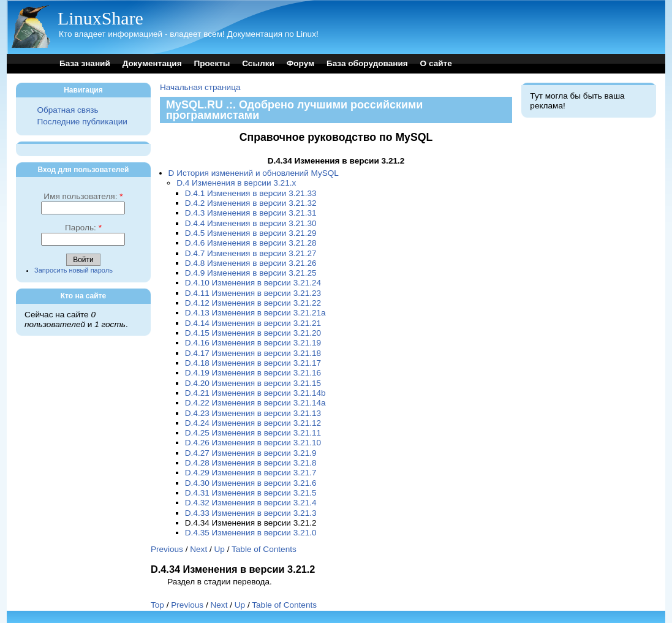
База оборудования (367, 63)
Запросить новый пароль (74, 270)
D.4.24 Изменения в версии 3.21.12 (253, 423)
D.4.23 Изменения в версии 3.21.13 (253, 413)
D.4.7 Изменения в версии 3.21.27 (251, 253)
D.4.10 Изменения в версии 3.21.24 (253, 283)
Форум (300, 63)
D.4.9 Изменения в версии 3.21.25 (251, 273)
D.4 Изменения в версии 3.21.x (236, 183)
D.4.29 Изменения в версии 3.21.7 (251, 473)
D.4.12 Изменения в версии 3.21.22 (253, 303)
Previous (167, 549)
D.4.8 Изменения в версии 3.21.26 (251, 263)
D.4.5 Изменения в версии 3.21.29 (251, 233)
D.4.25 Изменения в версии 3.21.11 (253, 433)
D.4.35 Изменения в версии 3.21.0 (251, 533)
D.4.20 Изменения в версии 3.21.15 (253, 383)
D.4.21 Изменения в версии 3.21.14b (255, 393)
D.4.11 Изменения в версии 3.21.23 (253, 293)
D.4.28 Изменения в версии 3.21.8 (251, 463)
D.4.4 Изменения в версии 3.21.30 (251, 223)
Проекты (212, 63)
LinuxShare (100, 18)
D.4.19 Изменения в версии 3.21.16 (253, 373)
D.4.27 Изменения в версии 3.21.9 (251, 453)
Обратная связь (67, 110)
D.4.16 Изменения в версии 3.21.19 (253, 343)
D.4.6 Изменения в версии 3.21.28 (251, 243)
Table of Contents (264, 549)
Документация (152, 63)
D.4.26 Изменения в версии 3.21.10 (253, 443)
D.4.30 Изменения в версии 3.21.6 (251, 483)
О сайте (436, 63)
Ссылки (258, 63)
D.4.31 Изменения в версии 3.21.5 (251, 493)
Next (198, 549)
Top (157, 605)
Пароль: (83, 228)
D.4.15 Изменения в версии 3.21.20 (253, 333)
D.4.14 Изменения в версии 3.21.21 (253, 323)
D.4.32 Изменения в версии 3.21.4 (251, 503)
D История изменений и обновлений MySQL (254, 173)
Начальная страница (200, 87)
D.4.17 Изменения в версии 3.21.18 (253, 353)
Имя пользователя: (83, 196)
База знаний (85, 63)
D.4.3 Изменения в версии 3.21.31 (251, 213)
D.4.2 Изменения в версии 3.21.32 (251, 203)
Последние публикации (82, 122)
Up (220, 549)
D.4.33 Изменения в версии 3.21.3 (251, 513)
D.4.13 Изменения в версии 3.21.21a (255, 313)
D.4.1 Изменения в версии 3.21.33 (251, 193)
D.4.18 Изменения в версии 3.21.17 (253, 363)
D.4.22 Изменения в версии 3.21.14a (255, 403)
